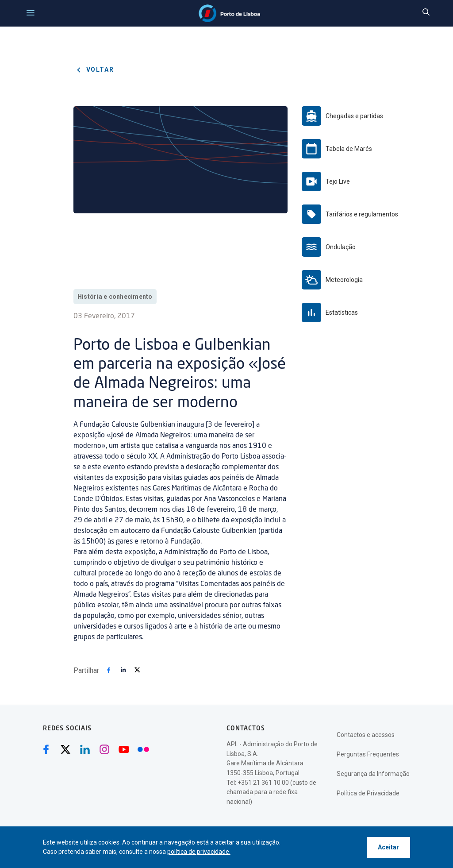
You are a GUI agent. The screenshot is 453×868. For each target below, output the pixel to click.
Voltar (94, 70)
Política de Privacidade (368, 793)
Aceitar (388, 847)
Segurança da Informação (373, 774)
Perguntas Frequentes (368, 754)
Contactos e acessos (366, 735)
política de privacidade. (199, 852)
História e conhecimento (115, 297)
